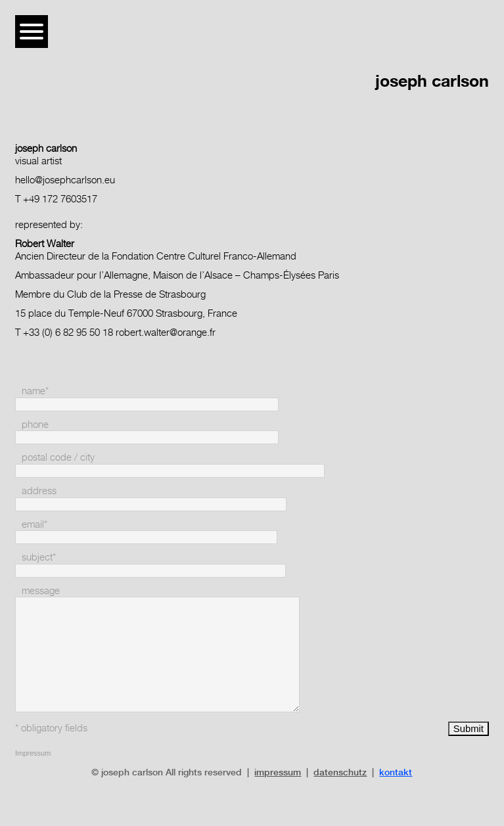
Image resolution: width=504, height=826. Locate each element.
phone (35, 424)
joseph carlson (432, 81)
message (41, 590)
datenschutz (340, 772)
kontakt (396, 772)
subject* (39, 557)
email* (34, 524)
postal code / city (58, 457)
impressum (278, 772)
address (39, 491)
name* (35, 391)
